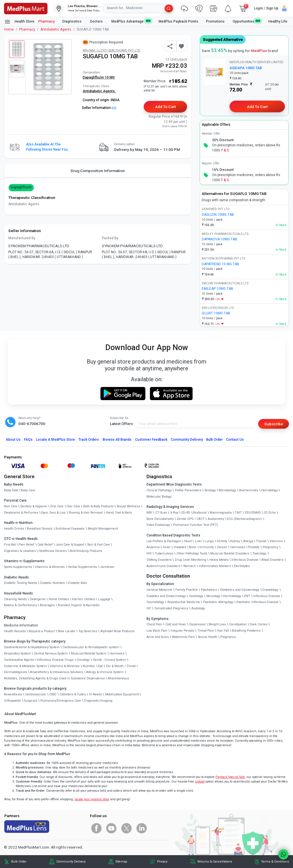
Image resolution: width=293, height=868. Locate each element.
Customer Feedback (151, 440)
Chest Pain (154, 624)
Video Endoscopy (158, 525)
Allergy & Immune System (105, 672)
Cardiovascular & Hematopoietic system (91, 647)
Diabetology (270, 590)
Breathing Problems (246, 631)
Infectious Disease (245, 560)
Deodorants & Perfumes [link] (21, 513)
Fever (167, 547)
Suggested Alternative (223, 39)
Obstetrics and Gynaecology (239, 590)
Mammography (221, 513)
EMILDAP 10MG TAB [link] (217, 289)
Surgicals (31, 701)
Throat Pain (206, 631)
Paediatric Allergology (218, 602)
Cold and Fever (176, 624)
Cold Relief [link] (45, 545)
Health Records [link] (15, 631)
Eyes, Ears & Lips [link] (53, 513)
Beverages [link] (47, 605)
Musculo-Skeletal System (89, 654)
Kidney (235, 541)
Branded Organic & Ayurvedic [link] (79, 605)
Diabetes (180, 547)
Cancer (222, 547)
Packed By (110, 238)
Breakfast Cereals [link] (40, 529)
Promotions (215, 21)
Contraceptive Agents (19, 660)
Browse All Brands (117, 440)
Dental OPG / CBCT (191, 519)
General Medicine (159, 590)
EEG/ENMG (253, 513)
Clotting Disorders (159, 560)
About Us (13, 440)
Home (9, 29)
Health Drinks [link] (14, 529)
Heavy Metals (219, 560)
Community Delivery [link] (71, 862)
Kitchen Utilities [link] (84, 599)
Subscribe (274, 424)
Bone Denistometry (160, 519)
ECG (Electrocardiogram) (244, 519)
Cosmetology (155, 602)
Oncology (83, 660)
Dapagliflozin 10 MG (99, 77)
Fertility (222, 541)
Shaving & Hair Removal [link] (86, 513)
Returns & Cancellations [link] (215, 862)
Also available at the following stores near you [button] (47, 147)
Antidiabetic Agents (56, 29)
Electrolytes (242, 566)
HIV (149, 553)
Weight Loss (217, 624)
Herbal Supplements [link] (82, 567)
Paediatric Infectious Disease (257, 602)
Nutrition (89, 666)
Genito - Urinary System (109, 660)
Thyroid (261, 541)
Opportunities (247, 21)
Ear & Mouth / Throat (121, 666)
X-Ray (174, 513)
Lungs (209, 541)
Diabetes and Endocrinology (166, 596)
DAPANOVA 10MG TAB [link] (219, 239)
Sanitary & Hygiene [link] (34, 506)
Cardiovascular (35, 694)
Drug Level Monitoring (191, 560)
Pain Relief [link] (26, 545)
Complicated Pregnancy (171, 608)
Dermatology (232, 596)
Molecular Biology (159, 497)
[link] (26, 8)
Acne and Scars (158, 637)
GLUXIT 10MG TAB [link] (216, 313)
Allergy (248, 541)
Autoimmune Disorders (163, 566)
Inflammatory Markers (215, 566)
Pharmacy (46, 21)
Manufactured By (22, 238)
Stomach (190, 566)
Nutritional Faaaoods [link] (70, 529)
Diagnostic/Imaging (98, 701)
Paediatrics (209, 590)
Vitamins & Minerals (65, 666)
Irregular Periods (182, 631)
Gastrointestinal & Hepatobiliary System (32, 647)
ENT (247, 596)
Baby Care (28, 490)
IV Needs (95, 694)
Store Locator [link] (67, 631)
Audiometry (216, 519)
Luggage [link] (104, 599)
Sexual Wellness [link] (128, 506)
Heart (188, 541)
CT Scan (161, 513)
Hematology (270, 490)
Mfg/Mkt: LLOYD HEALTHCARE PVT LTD (112, 50)
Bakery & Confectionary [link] (20, 605)
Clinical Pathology (159, 490)
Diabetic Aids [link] (78, 583)
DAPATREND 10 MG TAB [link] (220, 264)
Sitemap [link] (121, 862)
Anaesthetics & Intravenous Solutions (57, 672)
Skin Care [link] (11, 506)
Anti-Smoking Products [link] (86, 551)
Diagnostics (72, 21)
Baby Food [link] (11, 490)
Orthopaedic (13, 701)
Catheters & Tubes (73, 694)
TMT (238, 513)
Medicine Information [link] (21, 625)
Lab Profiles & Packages (164, 541)
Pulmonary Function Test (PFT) (196, 525)
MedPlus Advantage (131, 21)
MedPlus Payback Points (178, 21)
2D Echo (270, 513)
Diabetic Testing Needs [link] (21, 583)
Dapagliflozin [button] (21, 187)
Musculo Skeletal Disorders (230, 553)
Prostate (254, 547)
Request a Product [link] (42, 631)
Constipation (238, 624)
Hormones (117, 654)
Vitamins (276, 541)
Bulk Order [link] (19, 862)
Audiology (198, 608)
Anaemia (153, 547)
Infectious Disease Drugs (55, 660)
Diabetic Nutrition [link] (53, 583)
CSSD (53, 694)
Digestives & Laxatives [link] (20, 551)
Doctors (97, 21)
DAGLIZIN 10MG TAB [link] (218, 215)
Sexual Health (208, 637)
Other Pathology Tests (192, 553)
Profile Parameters (188, 490)
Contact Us (235, 440)
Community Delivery (187, 440)
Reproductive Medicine (184, 602)
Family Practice (187, 590)
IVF (149, 608)
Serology (210, 490)
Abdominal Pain (183, 637)
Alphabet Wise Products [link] (117, 631)
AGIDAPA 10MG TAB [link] (246, 68)
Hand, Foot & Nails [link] (119, 513)
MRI (149, 513)
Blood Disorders (273, 560)
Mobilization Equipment (122, 694)
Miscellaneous (118, 678)
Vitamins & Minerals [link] (50, 567)
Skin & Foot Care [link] (99, 545)
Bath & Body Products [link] (98, 506)
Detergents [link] (38, 599)
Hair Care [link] (73, 506)
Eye (101, 666)
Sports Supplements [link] (18, 567)
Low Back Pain (157, 631)
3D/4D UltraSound (194, 513)
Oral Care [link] (57, 506)
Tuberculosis (164, 553)
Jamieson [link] (107, 567)
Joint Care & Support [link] (70, 545)
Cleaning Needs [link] (15, 599)
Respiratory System (17, 654)
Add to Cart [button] (165, 107)
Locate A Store (56, 440)
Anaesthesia (13, 694)
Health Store (19, 22)
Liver (198, 541)
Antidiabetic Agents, (99, 91)
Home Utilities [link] (59, 599)
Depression (198, 624)
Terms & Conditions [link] (275, 862)
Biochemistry (249, 490)
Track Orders (89, 440)
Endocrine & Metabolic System (25, 666)
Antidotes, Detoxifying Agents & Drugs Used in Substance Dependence (55, 678)
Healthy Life (278, 21)
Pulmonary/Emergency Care (61, 701)
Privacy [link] (162, 862)
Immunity (207, 547)
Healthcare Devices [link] (53, 551)
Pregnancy (270, 547)
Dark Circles (259, 624)
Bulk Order (214, 440)
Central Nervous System (51, 654)
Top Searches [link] (88, 631)
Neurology (213, 596)
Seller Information (99, 108)
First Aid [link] (10, 545)
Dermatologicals (16, 672)
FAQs (28, 440)
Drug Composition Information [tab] (98, 171)
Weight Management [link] (103, 529)
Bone (193, 547)
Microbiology (227, 490)
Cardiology (196, 596)
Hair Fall (223, 631)
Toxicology (259, 553)
